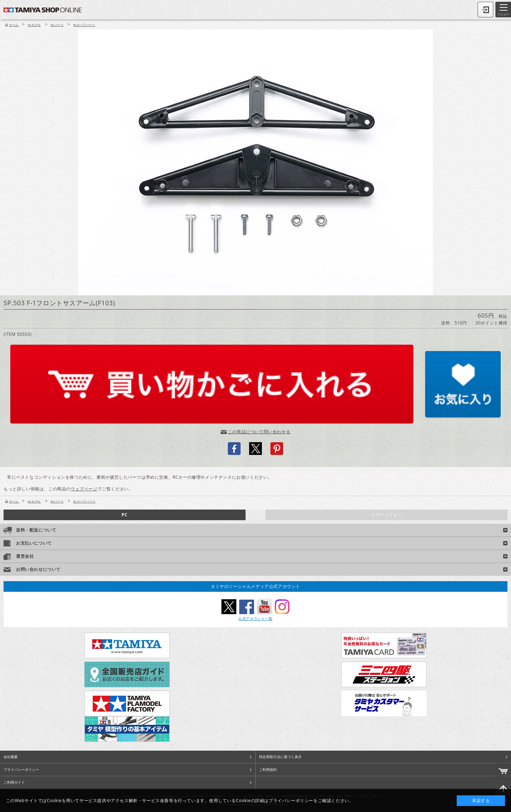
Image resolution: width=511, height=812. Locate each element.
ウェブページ (84, 489)
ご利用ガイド (14, 782)
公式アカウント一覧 (255, 618)
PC (125, 515)
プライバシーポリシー (21, 769)
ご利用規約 (268, 769)
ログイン (485, 10)
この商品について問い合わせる (259, 432)
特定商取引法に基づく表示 (280, 757)
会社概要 (11, 757)
